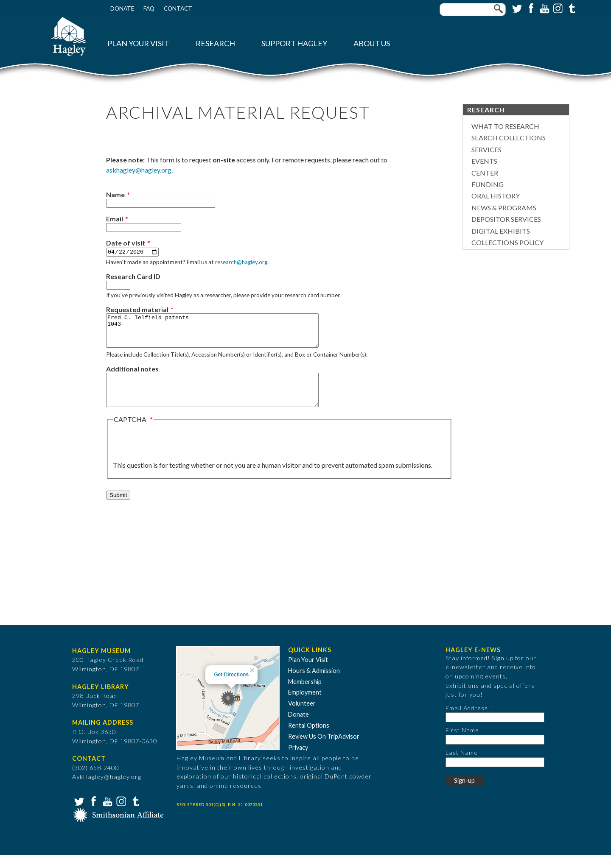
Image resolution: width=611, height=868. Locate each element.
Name (115, 194)
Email (115, 219)
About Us (372, 43)
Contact (178, 8)
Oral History (496, 196)
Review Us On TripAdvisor (324, 749)
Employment (305, 705)
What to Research (505, 126)
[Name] (161, 203)
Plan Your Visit (138, 43)
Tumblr (571, 8)
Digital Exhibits (501, 231)
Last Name (462, 766)
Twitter (516, 8)
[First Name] (495, 753)
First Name (462, 743)
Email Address (467, 721)
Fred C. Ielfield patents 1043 (225, 334)
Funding (488, 184)
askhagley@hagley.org (139, 170)
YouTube (544, 8)
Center (485, 173)
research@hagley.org (241, 262)
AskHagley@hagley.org (107, 790)
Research (215, 43)
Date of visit (126, 243)
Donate (122, 8)
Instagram (557, 8)
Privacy (298, 761)
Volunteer (302, 716)
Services (486, 149)
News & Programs (504, 208)
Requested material (137, 310)
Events (484, 161)
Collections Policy (507, 242)
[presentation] (177, 455)
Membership (305, 694)
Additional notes (132, 375)
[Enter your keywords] (473, 10)
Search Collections (509, 138)
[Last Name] (495, 775)
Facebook (530, 8)
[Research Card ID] (118, 286)
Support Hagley (294, 43)
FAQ (149, 8)
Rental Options (309, 738)
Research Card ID (133, 277)
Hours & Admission (314, 684)
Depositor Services (506, 219)
